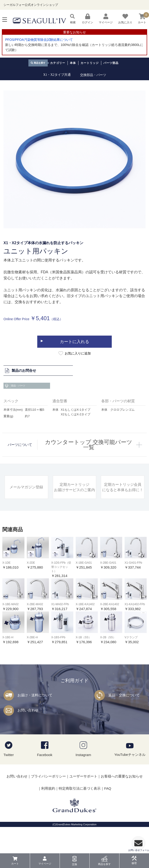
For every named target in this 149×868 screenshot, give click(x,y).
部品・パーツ (15, 396)
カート (15, 864)
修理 (134, 863)
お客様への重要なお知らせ (122, 787)
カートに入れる (74, 352)
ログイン (88, 19)
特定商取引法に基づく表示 (80, 799)
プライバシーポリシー (48, 787)
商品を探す (104, 864)
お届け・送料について (35, 706)
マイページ (45, 864)
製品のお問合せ (20, 381)
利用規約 (48, 799)
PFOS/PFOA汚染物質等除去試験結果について (39, 40)
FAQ (108, 799)
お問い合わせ (28, 721)
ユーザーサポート (83, 787)
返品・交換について (124, 706)
